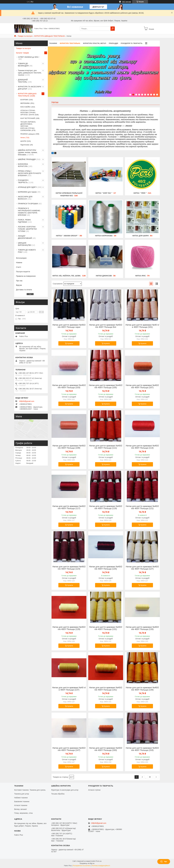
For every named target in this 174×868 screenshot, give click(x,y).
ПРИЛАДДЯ (113, 43)
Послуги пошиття (23, 272)
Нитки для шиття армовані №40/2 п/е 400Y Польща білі (106, 326)
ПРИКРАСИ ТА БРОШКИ (28, 204)
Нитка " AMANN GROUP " (67, 236)
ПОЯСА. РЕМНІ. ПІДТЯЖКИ (25, 221)
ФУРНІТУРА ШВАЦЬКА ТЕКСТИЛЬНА (49, 36)
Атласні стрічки (94, 790)
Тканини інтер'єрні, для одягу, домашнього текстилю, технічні (30, 73)
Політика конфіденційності (101, 866)
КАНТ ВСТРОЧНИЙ (28, 118)
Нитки (23, 138)
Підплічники (25, 145)
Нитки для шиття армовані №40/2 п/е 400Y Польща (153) (142, 749)
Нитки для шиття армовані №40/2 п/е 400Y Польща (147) (69, 749)
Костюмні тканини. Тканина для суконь (30, 790)
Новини (19, 263)
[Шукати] (113, 29)
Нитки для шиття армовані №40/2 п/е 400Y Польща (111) (106, 447)
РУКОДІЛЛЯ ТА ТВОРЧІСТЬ (132, 43)
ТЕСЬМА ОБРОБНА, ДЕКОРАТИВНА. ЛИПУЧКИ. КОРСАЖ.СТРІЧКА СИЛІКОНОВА (28, 126)
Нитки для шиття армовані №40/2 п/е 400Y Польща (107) (142, 386)
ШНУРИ (23, 141)
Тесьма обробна (58, 794)
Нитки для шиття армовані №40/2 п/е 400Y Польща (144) (142, 689)
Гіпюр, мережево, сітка (23, 813)
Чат (164, 862)
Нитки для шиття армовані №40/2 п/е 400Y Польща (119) (106, 507)
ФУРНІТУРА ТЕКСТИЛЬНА (70, 43)
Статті (19, 267)
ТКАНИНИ (53, 43)
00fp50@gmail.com (27, 401)
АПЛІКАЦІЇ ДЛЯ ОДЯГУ (27, 187)
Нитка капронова (104, 236)
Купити (70, 343)
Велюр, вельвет (21, 809)
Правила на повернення (26, 276)
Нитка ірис (141, 276)
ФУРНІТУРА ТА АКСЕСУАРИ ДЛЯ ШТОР (29, 88)
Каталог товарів (22, 53)
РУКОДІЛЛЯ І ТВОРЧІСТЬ (23, 181)
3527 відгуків (127, 2)
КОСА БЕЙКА (26, 107)
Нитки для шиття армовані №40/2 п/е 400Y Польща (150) (106, 749)
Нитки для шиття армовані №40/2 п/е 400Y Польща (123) (69, 568)
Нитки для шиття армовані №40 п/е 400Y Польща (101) (142, 326)
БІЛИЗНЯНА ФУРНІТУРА (23, 165)
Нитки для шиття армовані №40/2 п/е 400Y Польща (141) (106, 689)
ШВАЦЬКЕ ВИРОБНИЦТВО (25, 244)
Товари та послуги (25, 36)
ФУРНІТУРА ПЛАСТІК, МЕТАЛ (95, 43)
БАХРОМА (24, 100)
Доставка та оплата (24, 290)
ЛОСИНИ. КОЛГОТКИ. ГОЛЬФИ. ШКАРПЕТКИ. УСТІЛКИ (28, 229)
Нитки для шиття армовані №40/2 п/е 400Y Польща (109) (69, 447)
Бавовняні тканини (22, 801)
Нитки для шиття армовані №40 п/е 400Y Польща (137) (69, 689)
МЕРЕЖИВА (25, 103)
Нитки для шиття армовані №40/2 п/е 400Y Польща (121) (142, 507)
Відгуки (19, 285)
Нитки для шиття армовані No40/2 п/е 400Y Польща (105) (106, 386)
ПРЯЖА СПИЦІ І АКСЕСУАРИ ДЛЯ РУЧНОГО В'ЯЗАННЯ (29, 173)
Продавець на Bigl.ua (87, 863)
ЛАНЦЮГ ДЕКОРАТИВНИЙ (25, 237)
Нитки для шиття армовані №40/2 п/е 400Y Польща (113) (142, 447)
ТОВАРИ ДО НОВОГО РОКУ (27, 251)
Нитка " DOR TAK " (104, 193)
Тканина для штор (22, 794)
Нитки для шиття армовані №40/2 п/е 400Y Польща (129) (69, 628)
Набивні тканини (21, 798)
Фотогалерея (21, 258)
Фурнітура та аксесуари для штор (65, 790)
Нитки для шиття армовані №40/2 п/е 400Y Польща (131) (106, 628)
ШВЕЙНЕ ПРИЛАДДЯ (27, 159)
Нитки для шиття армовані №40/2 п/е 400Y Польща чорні (69, 326)
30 (150, 777)
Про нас (19, 281)
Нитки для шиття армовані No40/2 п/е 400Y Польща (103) (69, 386)
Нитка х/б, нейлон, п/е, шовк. (67, 276)
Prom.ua (99, 861)
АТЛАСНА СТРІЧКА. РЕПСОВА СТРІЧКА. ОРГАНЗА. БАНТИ (28, 113)
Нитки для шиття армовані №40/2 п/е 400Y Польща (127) (142, 568)
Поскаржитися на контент (82, 866)
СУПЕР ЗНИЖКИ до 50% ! (29, 57)
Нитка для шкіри (141, 236)
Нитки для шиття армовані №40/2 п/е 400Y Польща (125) (106, 568)
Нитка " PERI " (140, 193)
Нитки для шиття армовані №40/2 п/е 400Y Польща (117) (69, 507)
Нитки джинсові (104, 276)
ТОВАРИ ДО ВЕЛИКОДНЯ (23, 65)
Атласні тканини (21, 805)
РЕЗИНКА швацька (28, 134)
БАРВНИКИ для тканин (27, 192)
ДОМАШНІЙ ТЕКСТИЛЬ (23, 81)
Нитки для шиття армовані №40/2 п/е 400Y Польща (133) (142, 628)
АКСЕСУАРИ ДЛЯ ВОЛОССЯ (25, 198)
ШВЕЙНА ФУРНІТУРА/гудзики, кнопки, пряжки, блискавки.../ (28, 152)
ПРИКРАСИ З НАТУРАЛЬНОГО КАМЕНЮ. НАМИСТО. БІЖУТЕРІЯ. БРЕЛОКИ (29, 212)
